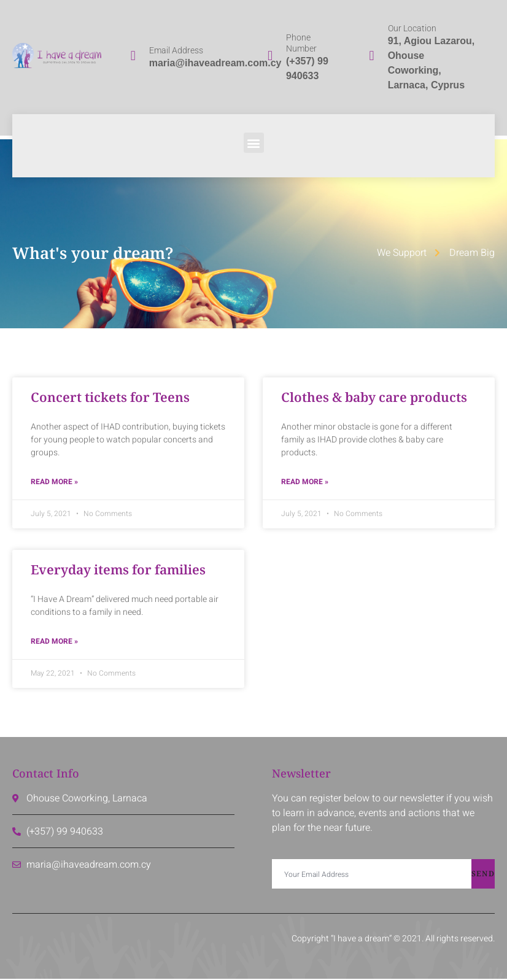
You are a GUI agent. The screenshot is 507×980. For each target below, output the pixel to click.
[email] (372, 875)
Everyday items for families (118, 570)
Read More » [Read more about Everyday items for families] (54, 642)
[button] (254, 143)
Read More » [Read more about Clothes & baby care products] (305, 482)
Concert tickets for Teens (110, 397)
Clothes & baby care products (374, 397)
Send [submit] (483, 875)
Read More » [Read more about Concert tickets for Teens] (54, 482)
